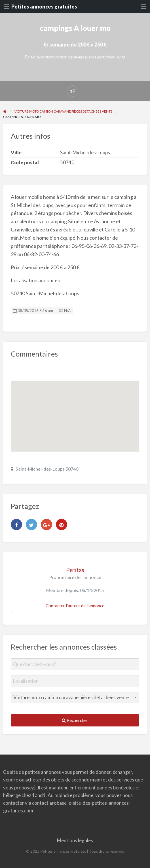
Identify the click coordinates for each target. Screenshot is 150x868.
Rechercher (75, 720)
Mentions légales (75, 840)
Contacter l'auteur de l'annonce (75, 606)
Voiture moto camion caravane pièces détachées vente (78, 57)
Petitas (75, 570)
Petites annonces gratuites (44, 7)
